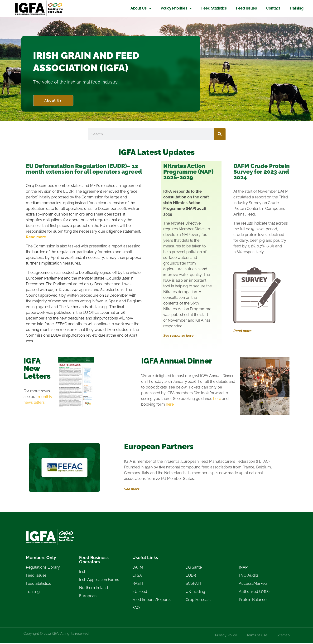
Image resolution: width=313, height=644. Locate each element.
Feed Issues (246, 8)
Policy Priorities (176, 8)
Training (296, 8)
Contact (273, 8)
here (217, 399)
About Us (141, 8)
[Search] (220, 135)
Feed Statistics (214, 8)
